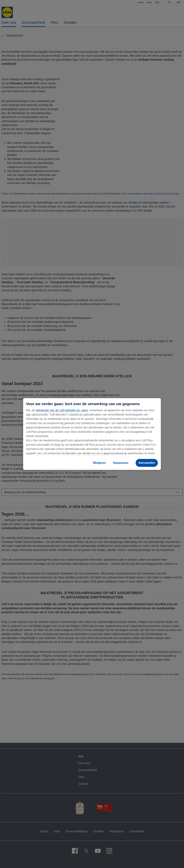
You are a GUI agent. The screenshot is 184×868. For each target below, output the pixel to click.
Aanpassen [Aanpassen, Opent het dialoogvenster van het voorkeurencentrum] (121, 463)
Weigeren (99, 463)
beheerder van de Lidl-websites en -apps (62, 410)
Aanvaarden (147, 463)
